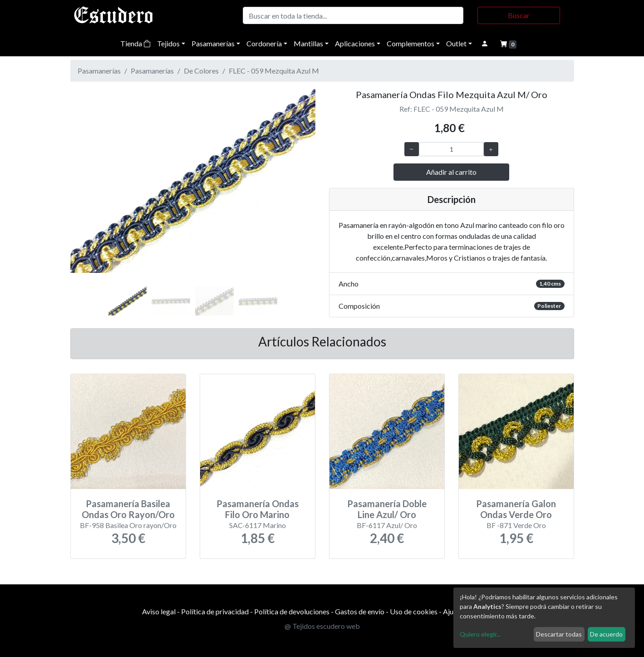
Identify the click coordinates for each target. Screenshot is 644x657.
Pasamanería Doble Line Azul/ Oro (387, 509)
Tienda (135, 43)
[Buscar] (353, 15)
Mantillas (308, 43)
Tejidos (168, 43)
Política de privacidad (215, 611)
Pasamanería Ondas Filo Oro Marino (258, 509)
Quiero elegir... (480, 634)
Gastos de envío (360, 611)
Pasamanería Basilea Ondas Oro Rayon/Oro (128, 509)
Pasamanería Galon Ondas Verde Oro (516, 509)
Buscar (519, 15)
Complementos (410, 43)
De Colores (201, 71)
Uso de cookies (414, 611)
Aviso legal (159, 611)
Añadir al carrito (451, 172)
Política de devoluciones (292, 611)
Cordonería (264, 43)
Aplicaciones (355, 43)
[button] (89, 191)
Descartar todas (559, 634)
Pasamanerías (213, 43)
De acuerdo (606, 634)
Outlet (456, 43)
